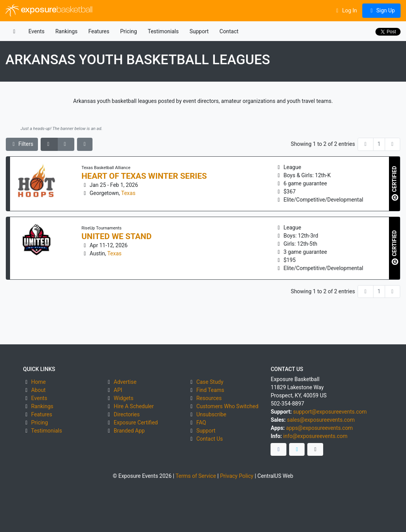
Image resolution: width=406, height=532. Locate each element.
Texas (128, 193)
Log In (345, 10)
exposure (49, 10)
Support (199, 31)
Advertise (125, 382)
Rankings (66, 31)
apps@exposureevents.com (319, 428)
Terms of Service (196, 476)
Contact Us (210, 439)
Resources (209, 398)
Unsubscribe (211, 414)
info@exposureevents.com (315, 436)
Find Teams (210, 390)
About (38, 390)
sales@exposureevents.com (321, 420)
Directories (127, 414)
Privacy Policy (236, 476)
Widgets (124, 398)
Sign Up (381, 10)
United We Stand (117, 236)
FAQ (201, 423)
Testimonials (163, 31)
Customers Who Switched (227, 406)
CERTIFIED (395, 183)
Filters (22, 144)
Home (38, 382)
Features (99, 31)
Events (37, 31)
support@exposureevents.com (330, 412)
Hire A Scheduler (134, 406)
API (118, 390)
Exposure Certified (136, 423)
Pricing (128, 31)
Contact (229, 31)
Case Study (210, 382)
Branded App (129, 431)
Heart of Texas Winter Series (144, 176)
